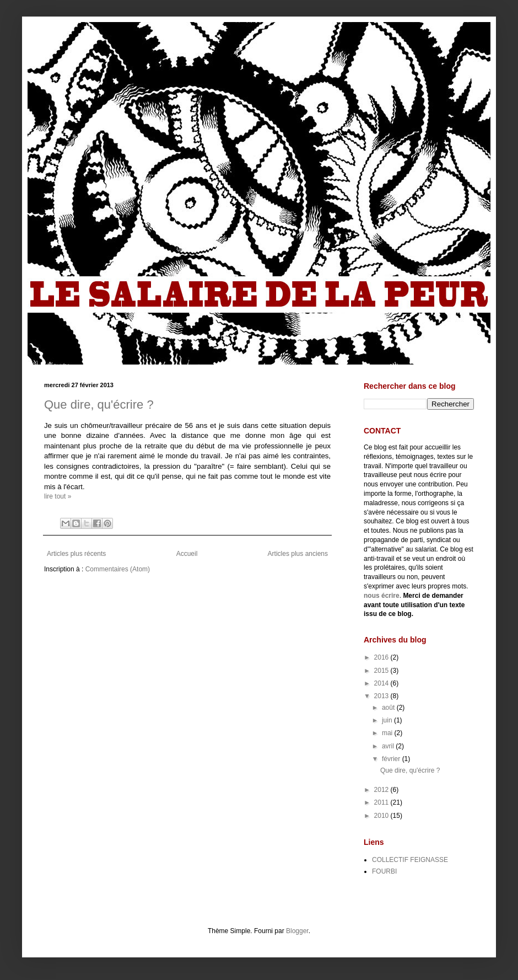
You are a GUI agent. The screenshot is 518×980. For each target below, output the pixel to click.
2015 (382, 671)
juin (388, 720)
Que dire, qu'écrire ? (99, 405)
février (392, 759)
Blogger (297, 931)
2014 (382, 683)
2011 (382, 802)
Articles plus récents (76, 554)
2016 (382, 657)
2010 (382, 816)
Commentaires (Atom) (118, 569)
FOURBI (384, 871)
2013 (382, 696)
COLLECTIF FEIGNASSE (410, 860)
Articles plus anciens (298, 554)
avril (389, 746)
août (389, 708)
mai (388, 733)
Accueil (187, 554)
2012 (382, 790)
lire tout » (58, 496)
